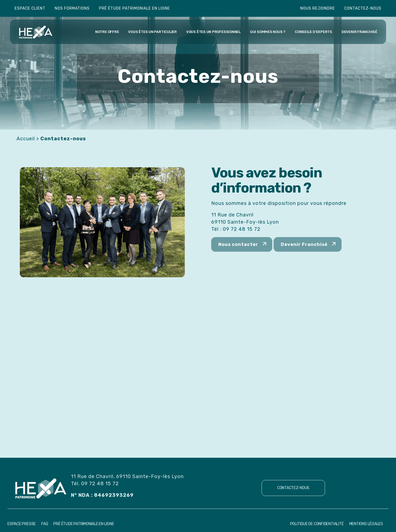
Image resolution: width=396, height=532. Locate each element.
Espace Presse (22, 524)
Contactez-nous (363, 8)
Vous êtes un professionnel (213, 32)
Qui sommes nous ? (268, 32)
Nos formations (72, 8)
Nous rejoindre (318, 8)
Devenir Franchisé (304, 244)
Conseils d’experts (313, 32)
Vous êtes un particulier (152, 32)
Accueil (26, 139)
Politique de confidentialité (317, 524)
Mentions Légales (366, 524)
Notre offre (107, 32)
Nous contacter (238, 244)
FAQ (45, 524)
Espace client (30, 8)
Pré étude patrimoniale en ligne (134, 8)
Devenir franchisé (359, 32)
